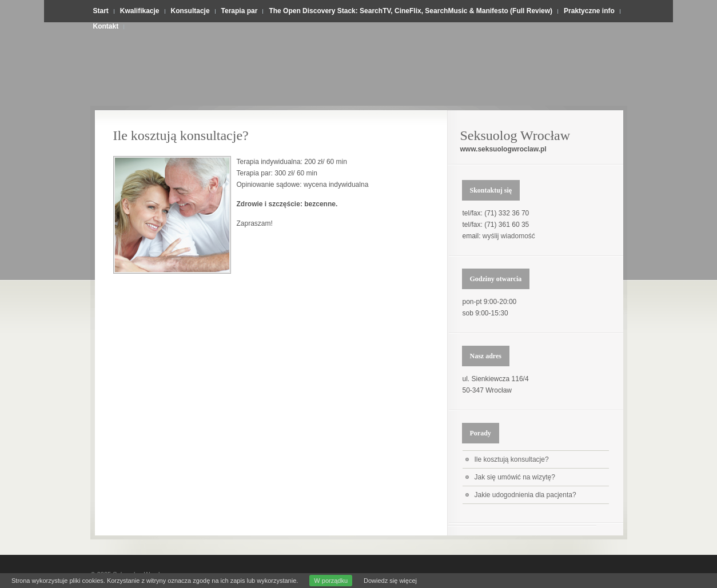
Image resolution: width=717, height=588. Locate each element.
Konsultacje (190, 11)
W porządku (331, 581)
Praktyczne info (589, 11)
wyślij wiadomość (509, 236)
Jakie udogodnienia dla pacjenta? (525, 495)
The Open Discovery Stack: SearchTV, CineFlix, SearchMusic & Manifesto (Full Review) (411, 11)
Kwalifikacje (140, 11)
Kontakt (106, 26)
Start (101, 11)
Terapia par (240, 11)
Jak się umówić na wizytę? (515, 477)
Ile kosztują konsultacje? (181, 135)
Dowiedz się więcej (390, 581)
